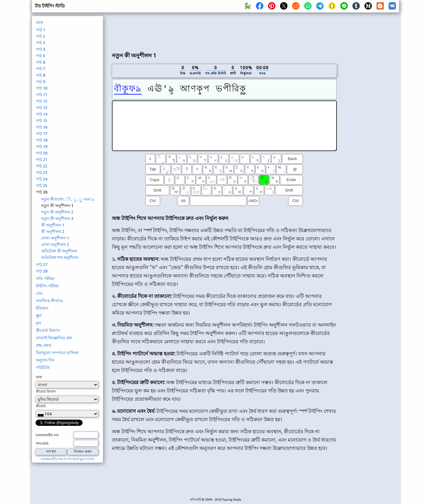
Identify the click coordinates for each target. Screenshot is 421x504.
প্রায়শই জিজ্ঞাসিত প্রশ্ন (54, 338)
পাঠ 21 (42, 159)
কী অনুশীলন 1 (53, 225)
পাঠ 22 (42, 166)
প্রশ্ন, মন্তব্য (44, 345)
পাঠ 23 (42, 172)
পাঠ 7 (40, 69)
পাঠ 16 (42, 127)
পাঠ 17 (42, 133)
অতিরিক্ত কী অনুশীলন (59, 251)
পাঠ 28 (42, 271)
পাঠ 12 (42, 101)
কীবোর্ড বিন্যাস (48, 330)
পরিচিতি (43, 367)
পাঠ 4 (40, 49)
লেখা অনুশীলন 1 (55, 238)
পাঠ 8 (40, 75)
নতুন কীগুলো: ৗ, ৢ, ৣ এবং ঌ (68, 199)
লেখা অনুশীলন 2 (55, 244)
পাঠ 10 (42, 88)
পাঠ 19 (42, 146)
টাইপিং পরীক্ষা (47, 286)
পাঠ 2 (40, 36)
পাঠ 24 (42, 179)
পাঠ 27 (42, 265)
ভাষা (39, 377)
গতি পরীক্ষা (45, 278)
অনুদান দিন (45, 360)
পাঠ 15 (42, 121)
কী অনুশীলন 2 (53, 231)
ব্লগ (38, 323)
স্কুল (39, 316)
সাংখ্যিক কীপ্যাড (49, 301)
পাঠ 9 (40, 82)
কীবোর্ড (41, 406)
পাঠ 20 (42, 153)
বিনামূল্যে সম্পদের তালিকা (57, 353)
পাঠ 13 (42, 108)
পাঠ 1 (40, 30)
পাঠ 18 (42, 140)
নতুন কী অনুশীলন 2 (57, 212)
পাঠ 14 (42, 114)
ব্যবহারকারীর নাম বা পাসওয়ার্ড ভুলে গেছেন (68, 459)
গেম (39, 293)
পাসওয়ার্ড (42, 443)
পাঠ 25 (42, 185)
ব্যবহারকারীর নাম (47, 435)
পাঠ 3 (40, 43)
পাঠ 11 (42, 95)
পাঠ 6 (40, 62)
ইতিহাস (42, 308)
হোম (39, 22)
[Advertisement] (224, 31)
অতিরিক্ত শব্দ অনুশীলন (60, 257)
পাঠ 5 (40, 56)
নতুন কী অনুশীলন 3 (57, 218)
